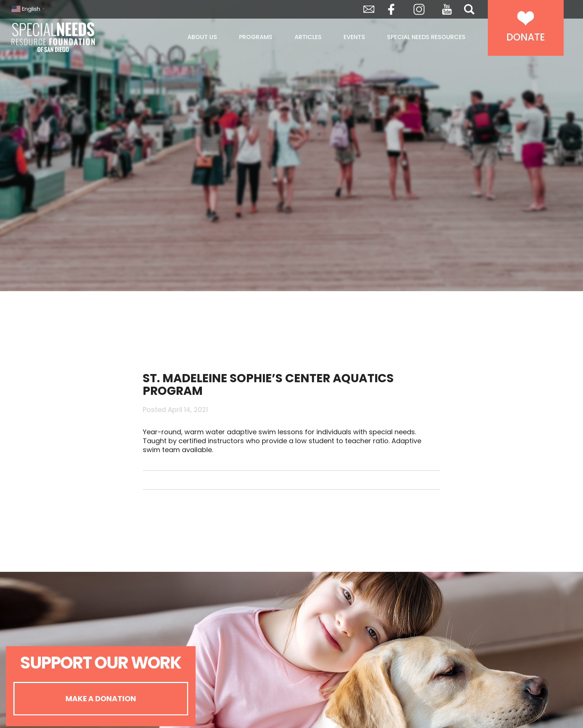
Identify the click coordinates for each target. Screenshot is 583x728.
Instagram (419, 9)
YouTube (447, 9)
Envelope (369, 9)
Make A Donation (101, 699)
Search (469, 9)
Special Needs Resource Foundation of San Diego (72, 37)
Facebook (391, 9)
